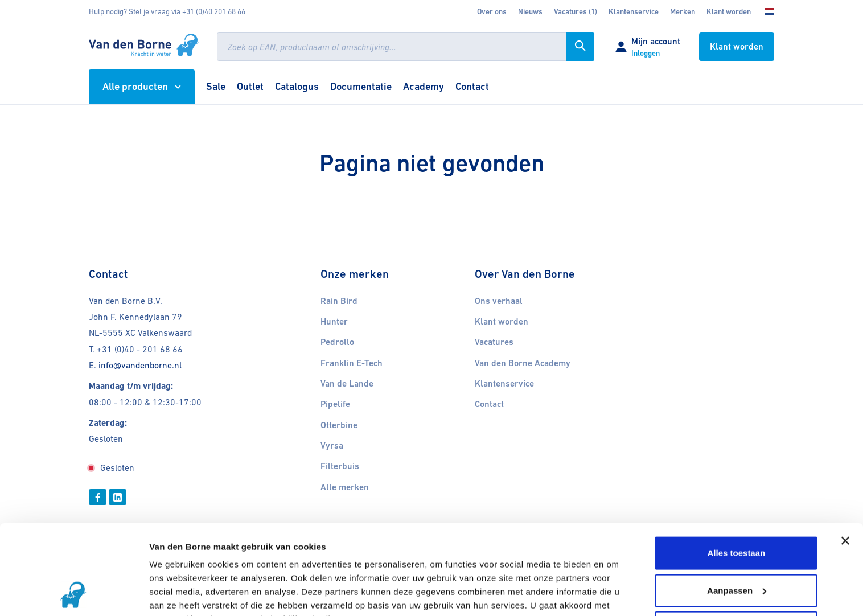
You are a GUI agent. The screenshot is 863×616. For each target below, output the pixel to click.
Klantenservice (634, 12)
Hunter (334, 322)
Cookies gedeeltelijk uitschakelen (218, 594)
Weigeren (736, 543)
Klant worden (729, 12)
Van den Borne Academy (523, 363)
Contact (489, 404)
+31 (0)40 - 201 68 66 (140, 349)
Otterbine (339, 425)
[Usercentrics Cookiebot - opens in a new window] (74, 594)
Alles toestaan (737, 469)
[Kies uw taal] (766, 12)
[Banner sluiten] (845, 457)
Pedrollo (337, 342)
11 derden (266, 562)
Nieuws (530, 12)
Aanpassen (737, 506)
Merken (683, 12)
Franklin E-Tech (352, 363)
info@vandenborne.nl (140, 365)
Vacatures (494, 342)
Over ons (492, 12)
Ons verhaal (499, 301)
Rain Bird (339, 301)
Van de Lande (347, 384)
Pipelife (335, 404)
